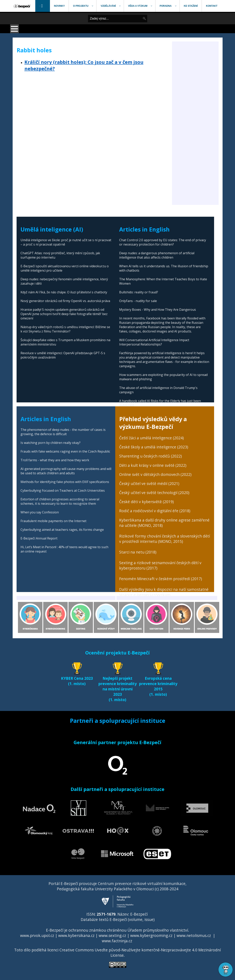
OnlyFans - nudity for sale (138, 301)
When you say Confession (40, 512)
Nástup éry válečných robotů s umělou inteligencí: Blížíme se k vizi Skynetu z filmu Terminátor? (65, 329)
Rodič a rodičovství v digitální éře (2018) (155, 511)
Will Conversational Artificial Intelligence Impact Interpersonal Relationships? (154, 342)
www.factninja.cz (117, 941)
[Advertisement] (195, 146)
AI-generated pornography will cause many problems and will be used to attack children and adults (66, 471)
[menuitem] (22, 6)
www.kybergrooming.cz (151, 935)
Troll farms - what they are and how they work (55, 460)
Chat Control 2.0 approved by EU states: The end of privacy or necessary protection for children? (163, 242)
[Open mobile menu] (15, 29)
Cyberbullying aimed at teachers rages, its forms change (62, 530)
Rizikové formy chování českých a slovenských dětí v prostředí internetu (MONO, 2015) (165, 539)
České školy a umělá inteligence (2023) (154, 447)
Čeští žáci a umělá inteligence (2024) (151, 438)
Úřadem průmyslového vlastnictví (158, 930)
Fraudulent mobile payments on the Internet (53, 521)
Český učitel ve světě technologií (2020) (154, 493)
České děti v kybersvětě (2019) (146, 502)
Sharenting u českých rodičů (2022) (150, 456)
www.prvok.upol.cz (37, 935)
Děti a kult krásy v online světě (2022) (153, 465)
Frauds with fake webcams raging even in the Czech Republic (65, 451)
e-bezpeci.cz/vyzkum (152, 595)
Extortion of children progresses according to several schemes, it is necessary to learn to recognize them (60, 501)
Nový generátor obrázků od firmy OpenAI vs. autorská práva (65, 301)
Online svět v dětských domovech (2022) (155, 474)
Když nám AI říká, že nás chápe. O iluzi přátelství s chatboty (64, 292)
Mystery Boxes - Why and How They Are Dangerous (158, 310)
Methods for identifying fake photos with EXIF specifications (65, 482)
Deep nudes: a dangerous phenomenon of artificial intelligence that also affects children (157, 255)
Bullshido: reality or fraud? (139, 292)
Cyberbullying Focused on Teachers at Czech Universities (63, 490)
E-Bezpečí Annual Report (39, 538)
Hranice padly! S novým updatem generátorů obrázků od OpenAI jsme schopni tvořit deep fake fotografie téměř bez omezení (64, 314)
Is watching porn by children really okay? (51, 443)
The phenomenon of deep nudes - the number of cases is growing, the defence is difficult (63, 432)
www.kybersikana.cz (76, 935)
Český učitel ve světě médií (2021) (149, 483)
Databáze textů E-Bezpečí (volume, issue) (118, 919)
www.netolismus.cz (194, 935)
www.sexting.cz (112, 935)
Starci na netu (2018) (138, 552)
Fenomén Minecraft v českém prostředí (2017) (161, 579)
